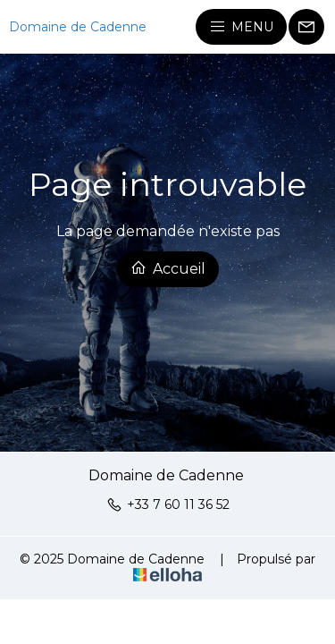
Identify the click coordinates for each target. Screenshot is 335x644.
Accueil (168, 268)
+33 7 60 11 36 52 (168, 504)
